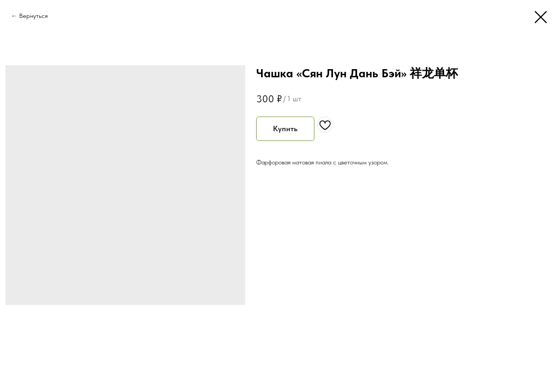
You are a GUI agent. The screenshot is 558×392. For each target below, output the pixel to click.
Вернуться (34, 16)
